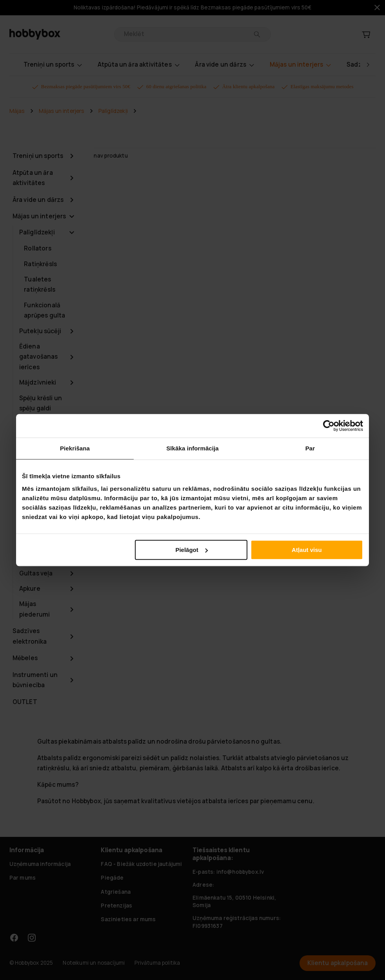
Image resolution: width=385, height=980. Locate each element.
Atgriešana (116, 892)
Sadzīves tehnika (33, 460)
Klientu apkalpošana (338, 963)
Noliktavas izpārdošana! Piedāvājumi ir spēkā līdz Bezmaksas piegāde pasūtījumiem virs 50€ (192, 8)
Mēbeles (25, 658)
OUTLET (25, 702)
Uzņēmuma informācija (40, 864)
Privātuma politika (157, 963)
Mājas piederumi (35, 609)
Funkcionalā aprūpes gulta (44, 310)
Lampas (31, 424)
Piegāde (112, 878)
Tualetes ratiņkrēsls (40, 285)
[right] (368, 65)
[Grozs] (366, 34)
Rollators (37, 248)
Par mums (23, 878)
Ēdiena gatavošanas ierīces (39, 357)
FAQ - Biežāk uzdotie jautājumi (141, 864)
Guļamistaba (38, 480)
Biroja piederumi (35, 553)
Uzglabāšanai (39, 439)
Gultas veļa (36, 573)
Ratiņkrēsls (40, 264)
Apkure (30, 589)
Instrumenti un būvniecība (35, 680)
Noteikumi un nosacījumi (94, 963)
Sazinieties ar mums (128, 919)
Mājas (17, 111)
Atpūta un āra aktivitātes (33, 178)
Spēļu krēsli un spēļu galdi (41, 403)
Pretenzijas (116, 906)
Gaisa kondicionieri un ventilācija (39, 521)
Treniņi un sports (38, 156)
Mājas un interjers (62, 111)
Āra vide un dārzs (38, 200)
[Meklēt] (257, 34)
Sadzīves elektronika (30, 636)
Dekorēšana (37, 496)
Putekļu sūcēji (40, 331)
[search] (187, 34)
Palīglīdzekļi (113, 111)
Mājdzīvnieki (38, 382)
